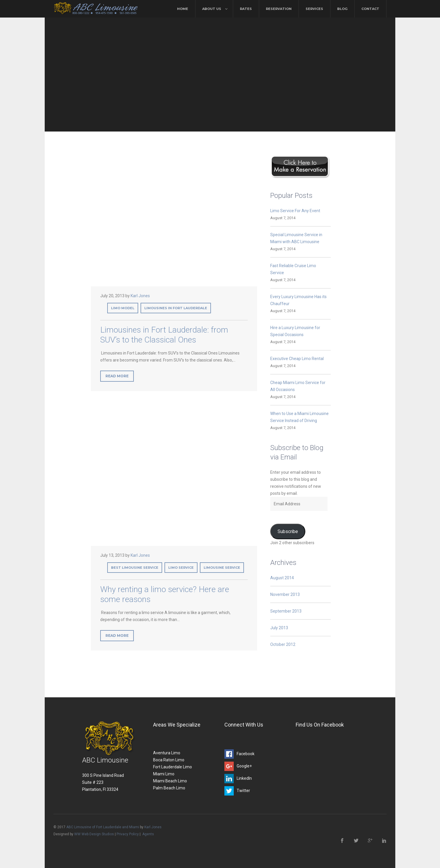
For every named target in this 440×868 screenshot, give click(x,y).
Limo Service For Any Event (295, 211)
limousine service (222, 568)
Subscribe (288, 531)
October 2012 (283, 644)
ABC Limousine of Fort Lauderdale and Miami (103, 827)
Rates (246, 9)
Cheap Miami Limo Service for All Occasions (298, 386)
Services (314, 9)
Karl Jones (140, 296)
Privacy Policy (128, 834)
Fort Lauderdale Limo (173, 767)
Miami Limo (164, 774)
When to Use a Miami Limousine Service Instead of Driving (299, 417)
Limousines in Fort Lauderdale (176, 308)
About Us (212, 9)
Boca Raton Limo (169, 760)
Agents (148, 834)
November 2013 (285, 594)
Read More (117, 376)
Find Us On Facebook (320, 725)
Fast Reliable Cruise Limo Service (293, 269)
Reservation (279, 9)
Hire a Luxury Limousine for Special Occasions (295, 331)
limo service (181, 568)
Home (183, 9)
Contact (370, 9)
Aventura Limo (167, 753)
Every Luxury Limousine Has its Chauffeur (298, 300)
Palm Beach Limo (169, 788)
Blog (342, 9)
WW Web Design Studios (94, 834)
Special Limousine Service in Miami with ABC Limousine (296, 238)
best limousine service (135, 568)
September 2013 (286, 611)
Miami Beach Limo (170, 781)
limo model (123, 308)
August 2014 (282, 578)
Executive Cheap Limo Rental (297, 359)
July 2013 (279, 628)
